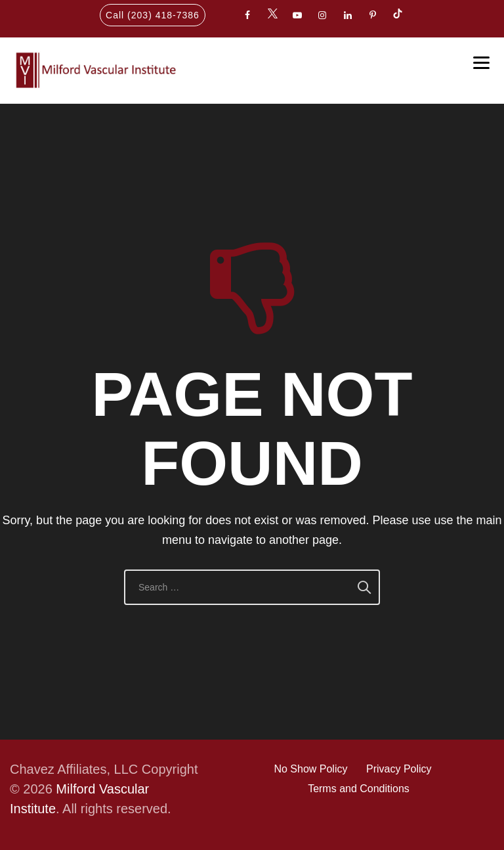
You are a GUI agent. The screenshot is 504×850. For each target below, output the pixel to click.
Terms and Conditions (359, 789)
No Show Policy (310, 769)
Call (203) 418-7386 (153, 15)
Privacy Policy (399, 769)
